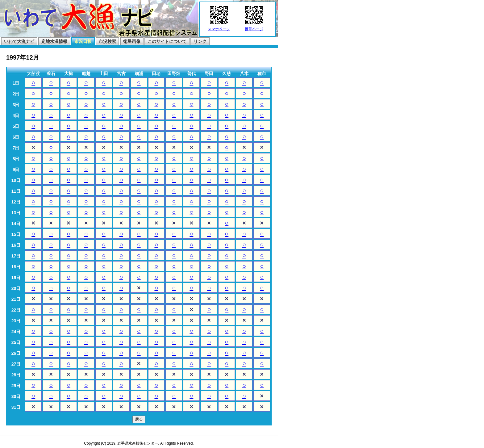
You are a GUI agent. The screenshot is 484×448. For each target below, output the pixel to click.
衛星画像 (132, 41)
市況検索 (107, 41)
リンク (200, 41)
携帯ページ (254, 27)
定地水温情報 (54, 41)
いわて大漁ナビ (19, 41)
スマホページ (219, 27)
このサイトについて (167, 41)
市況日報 (83, 41)
